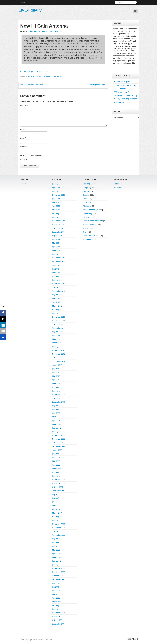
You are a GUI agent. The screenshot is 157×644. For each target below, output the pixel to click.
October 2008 (58, 443)
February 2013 (58, 276)
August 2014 (57, 236)
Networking (39, 76)
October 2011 (58, 324)
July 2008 (56, 454)
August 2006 (57, 539)
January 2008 (57, 476)
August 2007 (57, 494)
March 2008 (57, 469)
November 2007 (59, 483)
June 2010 (56, 372)
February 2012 (58, 310)
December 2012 (59, 284)
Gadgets (86, 188)
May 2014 (56, 243)
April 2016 (56, 188)
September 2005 (59, 579)
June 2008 (56, 457)
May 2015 (56, 202)
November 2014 (59, 224)
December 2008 (59, 435)
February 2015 (58, 213)
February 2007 (58, 517)
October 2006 (58, 531)
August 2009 (57, 406)
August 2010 (57, 365)
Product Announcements (54, 76)
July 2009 (56, 409)
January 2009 (57, 432)
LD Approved (88, 202)
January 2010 (57, 391)
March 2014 (57, 250)
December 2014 (59, 221)
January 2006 (57, 565)
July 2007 (56, 498)
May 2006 (56, 550)
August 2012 (57, 295)
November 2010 (59, 354)
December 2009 (59, 395)
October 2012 (58, 287)
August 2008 (57, 450)
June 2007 (56, 502)
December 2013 (59, 258)
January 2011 (57, 347)
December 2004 (59, 613)
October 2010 (58, 358)
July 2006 (56, 543)
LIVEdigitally (30, 10)
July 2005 (56, 587)
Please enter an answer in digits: (33, 155)
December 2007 (59, 480)
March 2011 (57, 339)
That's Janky (88, 228)
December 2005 (59, 568)
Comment (25, 105)
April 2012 (56, 302)
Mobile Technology (91, 210)
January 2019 (57, 184)
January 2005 (57, 609)
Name (23, 130)
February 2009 (58, 428)
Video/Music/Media (91, 236)
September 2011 (59, 328)
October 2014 (58, 228)
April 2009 (56, 420)
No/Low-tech (88, 217)
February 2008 (58, 472)
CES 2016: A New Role (123, 92)
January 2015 (57, 217)
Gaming (86, 191)
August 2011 (57, 332)
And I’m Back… (120, 103)
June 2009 (56, 413)
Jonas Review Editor (55, 31)
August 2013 (57, 265)
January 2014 (57, 254)
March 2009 (57, 424)
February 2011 (58, 343)
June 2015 (56, 199)
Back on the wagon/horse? (124, 82)
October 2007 (58, 487)
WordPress (118, 188)
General (31, 76)
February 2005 (58, 605)
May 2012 (56, 298)
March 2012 (57, 306)
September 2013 (59, 261)
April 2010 (56, 380)
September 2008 (59, 446)
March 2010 (57, 383)
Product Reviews (90, 224)
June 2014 (56, 239)
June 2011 (56, 335)
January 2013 (57, 280)
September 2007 (59, 491)
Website (23, 147)
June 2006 (56, 546)
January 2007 (57, 520)
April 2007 (56, 509)
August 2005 (57, 583)
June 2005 (56, 591)
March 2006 (57, 557)
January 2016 (57, 191)
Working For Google (97, 85)
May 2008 (56, 461)
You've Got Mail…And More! (32, 85)
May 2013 (56, 273)
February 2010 (58, 387)
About (23, 2)
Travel (85, 232)
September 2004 (59, 624)
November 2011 (59, 321)
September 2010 (59, 361)
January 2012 (57, 313)
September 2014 (59, 232)
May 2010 (56, 376)
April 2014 (56, 247)
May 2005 (56, 594)
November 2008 (59, 439)
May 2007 (56, 506)
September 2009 (59, 402)
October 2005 (58, 576)
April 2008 (56, 465)
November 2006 (59, 528)
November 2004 (59, 616)
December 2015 (59, 195)
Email (23, 138)
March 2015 (57, 210)
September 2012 (59, 291)
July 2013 (56, 269)
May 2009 (56, 417)
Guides (86, 199)
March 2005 (57, 602)
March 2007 (57, 513)
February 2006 (58, 561)
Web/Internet (88, 239)
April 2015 (56, 206)
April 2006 (56, 554)
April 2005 (56, 598)
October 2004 (58, 620)
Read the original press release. (34, 72)
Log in (116, 184)
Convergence (88, 184)
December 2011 (59, 317)
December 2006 (59, 524)
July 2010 (56, 369)
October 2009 (58, 398)
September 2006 (59, 535)
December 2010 (59, 350)
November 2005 (59, 572)
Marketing (87, 206)
